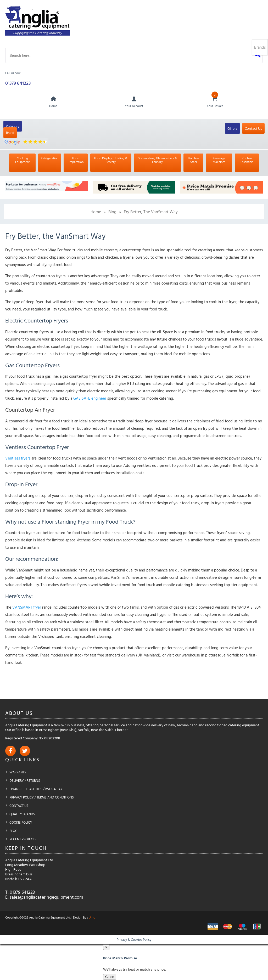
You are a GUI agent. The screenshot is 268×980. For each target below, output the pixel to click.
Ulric (92, 918)
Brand (10, 133)
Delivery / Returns (25, 781)
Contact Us (253, 129)
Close (110, 977)
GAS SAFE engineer (90, 399)
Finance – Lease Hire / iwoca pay (36, 789)
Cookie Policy (21, 823)
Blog (112, 212)
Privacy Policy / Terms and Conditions (42, 798)
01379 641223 (18, 83)
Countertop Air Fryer (30, 410)
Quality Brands (22, 814)
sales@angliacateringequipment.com (46, 897)
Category (13, 127)
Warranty (18, 773)
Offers (232, 129)
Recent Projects (23, 840)
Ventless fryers (18, 459)
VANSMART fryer (27, 608)
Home (96, 212)
